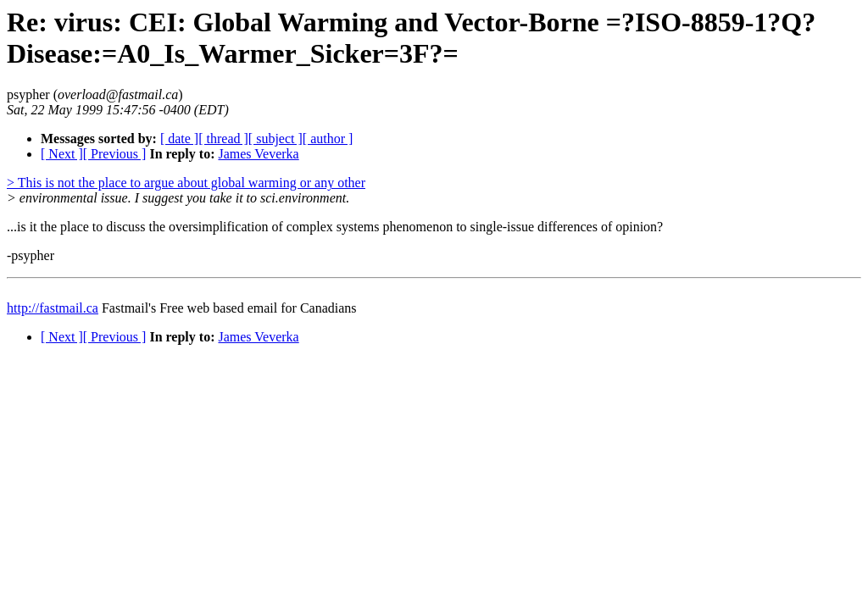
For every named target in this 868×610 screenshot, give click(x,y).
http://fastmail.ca (53, 308)
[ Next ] (62, 154)
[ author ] (328, 139)
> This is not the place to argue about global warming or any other (186, 183)
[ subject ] (275, 139)
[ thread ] (223, 139)
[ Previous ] (115, 154)
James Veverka (258, 154)
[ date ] (179, 139)
